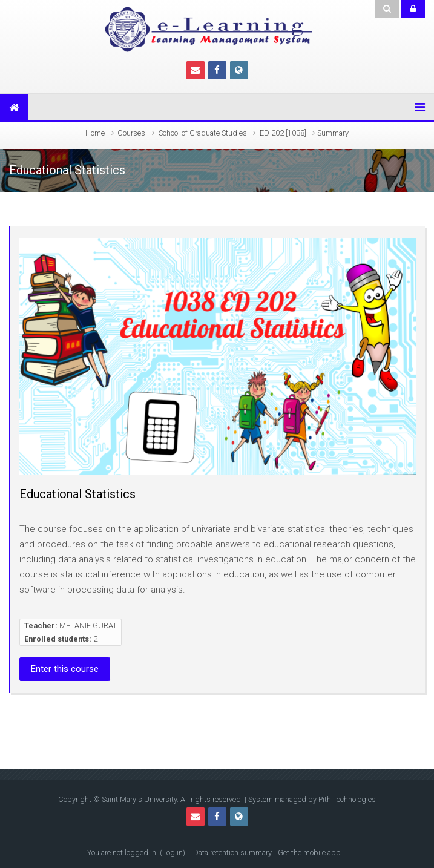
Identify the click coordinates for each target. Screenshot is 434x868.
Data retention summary (232, 853)
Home (95, 133)
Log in (173, 853)
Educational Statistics (77, 494)
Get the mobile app (309, 853)
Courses (131, 133)
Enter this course (65, 669)
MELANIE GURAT (88, 626)
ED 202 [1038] (283, 133)
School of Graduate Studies (203, 133)
